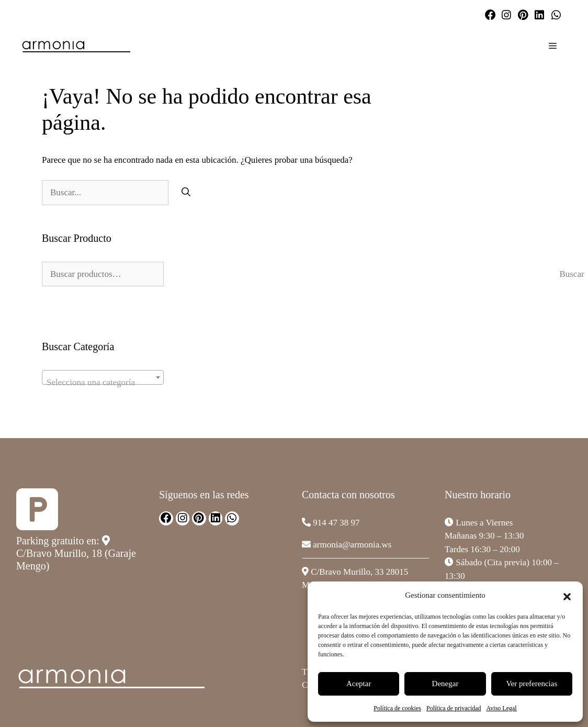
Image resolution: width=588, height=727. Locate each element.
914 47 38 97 (336, 523)
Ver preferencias (532, 684)
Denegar (445, 684)
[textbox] (103, 382)
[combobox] (103, 377)
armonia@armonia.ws (352, 545)
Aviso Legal (502, 708)
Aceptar (359, 684)
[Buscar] (186, 193)
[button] (567, 595)
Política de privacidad (454, 708)
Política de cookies (397, 708)
